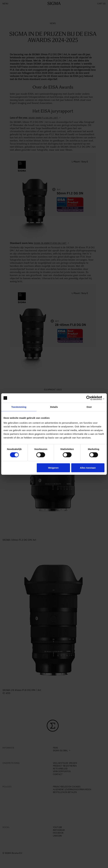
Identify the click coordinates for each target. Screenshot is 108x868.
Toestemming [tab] (19, 407)
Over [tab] (89, 407)
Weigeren (53, 468)
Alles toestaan (88, 468)
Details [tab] (54, 407)
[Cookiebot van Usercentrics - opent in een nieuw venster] (91, 398)
